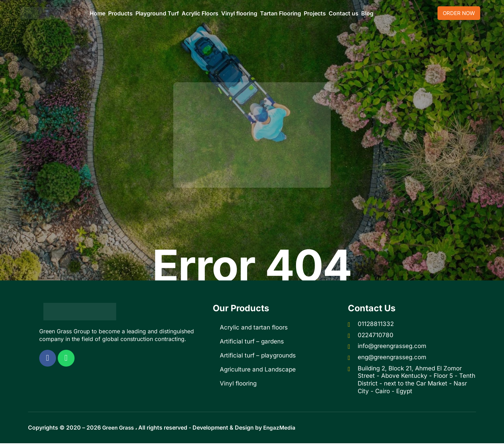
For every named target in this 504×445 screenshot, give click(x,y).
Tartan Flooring (281, 13)
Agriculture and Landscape (258, 369)
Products (120, 13)
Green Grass (119, 430)
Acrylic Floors (200, 13)
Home (97, 13)
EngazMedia (282, 430)
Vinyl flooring (239, 13)
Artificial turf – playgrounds (258, 355)
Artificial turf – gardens (252, 341)
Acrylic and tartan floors (254, 327)
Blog (367, 13)
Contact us (344, 13)
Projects (315, 13)
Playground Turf (157, 13)
